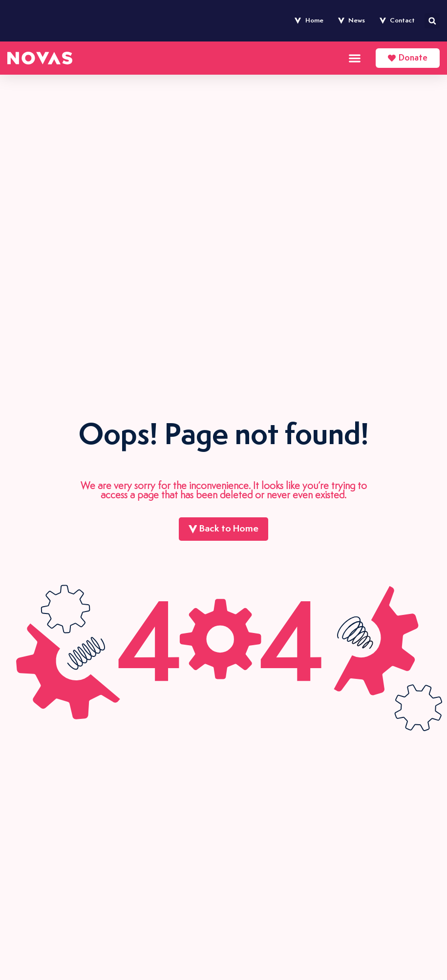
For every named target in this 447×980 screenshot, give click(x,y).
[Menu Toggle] (355, 58)
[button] (432, 21)
